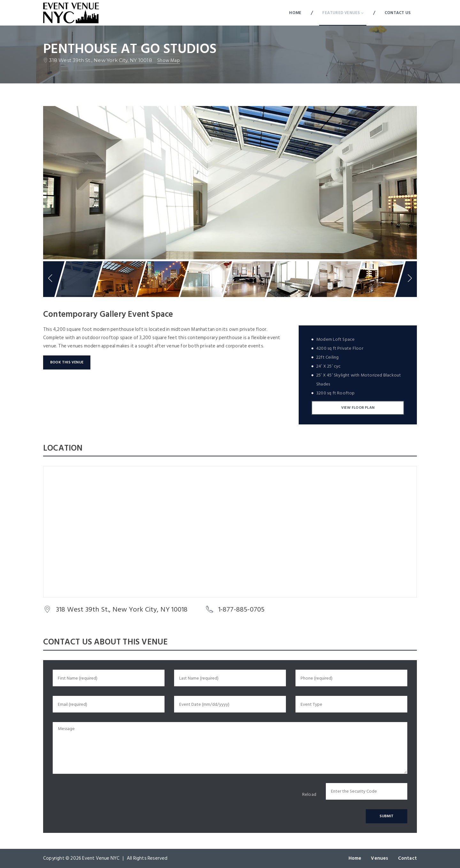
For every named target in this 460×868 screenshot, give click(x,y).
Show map (169, 61)
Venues (379, 858)
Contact (407, 858)
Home (295, 13)
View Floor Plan (358, 408)
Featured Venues (343, 13)
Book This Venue (67, 362)
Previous (50, 279)
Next (410, 279)
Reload (309, 794)
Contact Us (398, 13)
